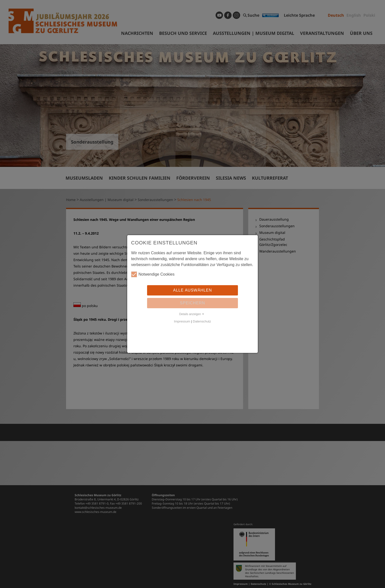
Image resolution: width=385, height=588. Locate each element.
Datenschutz (202, 321)
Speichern (192, 303)
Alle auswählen (192, 290)
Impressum (182, 321)
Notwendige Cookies (153, 274)
